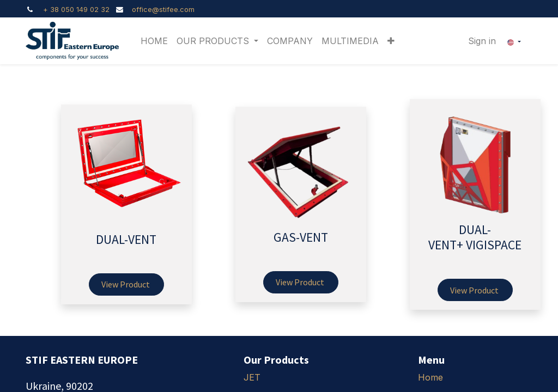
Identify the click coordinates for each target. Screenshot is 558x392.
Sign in (482, 41)
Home (430, 377)
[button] (391, 41)
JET (252, 377)
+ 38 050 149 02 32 (76, 10)
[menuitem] (154, 41)
